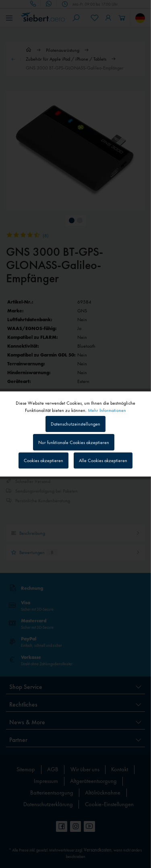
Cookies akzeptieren (43, 460)
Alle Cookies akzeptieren (103, 460)
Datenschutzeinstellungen (75, 424)
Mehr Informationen (107, 410)
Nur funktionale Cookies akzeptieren (74, 442)
